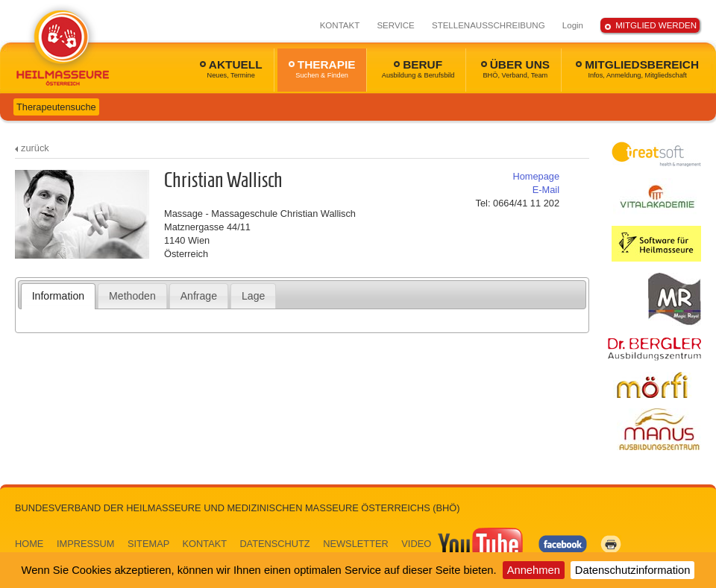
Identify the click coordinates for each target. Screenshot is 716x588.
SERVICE (395, 25)
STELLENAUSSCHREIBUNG (489, 25)
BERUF (418, 69)
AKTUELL (231, 69)
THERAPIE (322, 69)
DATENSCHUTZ (274, 544)
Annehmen (534, 570)
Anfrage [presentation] (199, 296)
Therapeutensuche (56, 107)
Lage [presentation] (253, 296)
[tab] (59, 296)
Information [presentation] (58, 296)
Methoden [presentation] (132, 296)
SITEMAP (148, 544)
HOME (29, 544)
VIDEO (463, 544)
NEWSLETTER (355, 544)
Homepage (536, 176)
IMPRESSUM (86, 544)
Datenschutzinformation (633, 570)
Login (573, 25)
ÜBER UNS (515, 69)
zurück (35, 148)
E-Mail (546, 190)
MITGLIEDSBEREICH (637, 69)
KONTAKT (340, 25)
